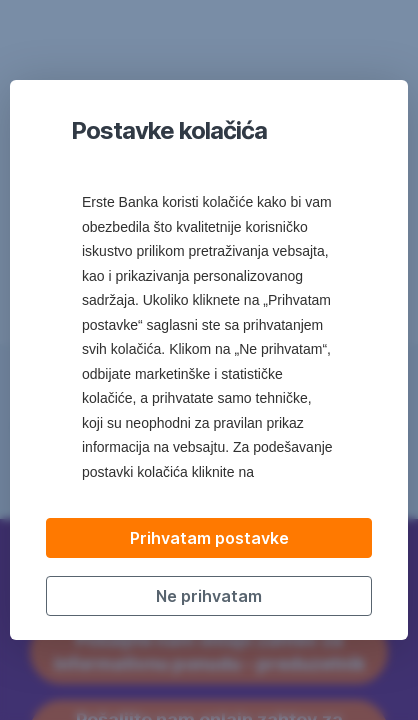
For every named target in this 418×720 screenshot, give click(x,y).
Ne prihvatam (209, 596)
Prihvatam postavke (209, 538)
